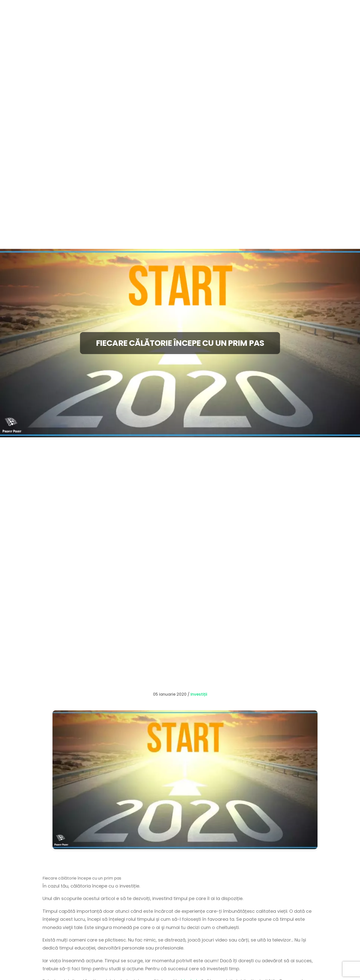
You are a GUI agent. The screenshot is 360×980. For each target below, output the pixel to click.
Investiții (199, 694)
